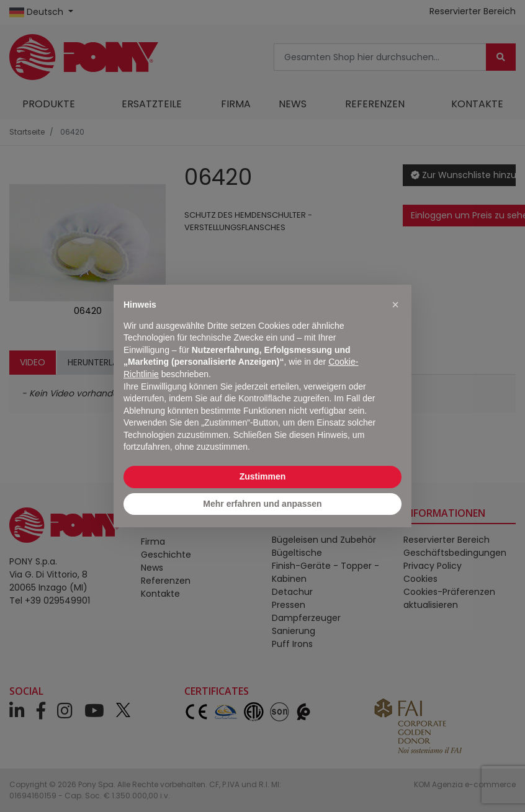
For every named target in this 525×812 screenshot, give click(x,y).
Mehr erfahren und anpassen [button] (262, 504)
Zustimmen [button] (263, 476)
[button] (395, 305)
